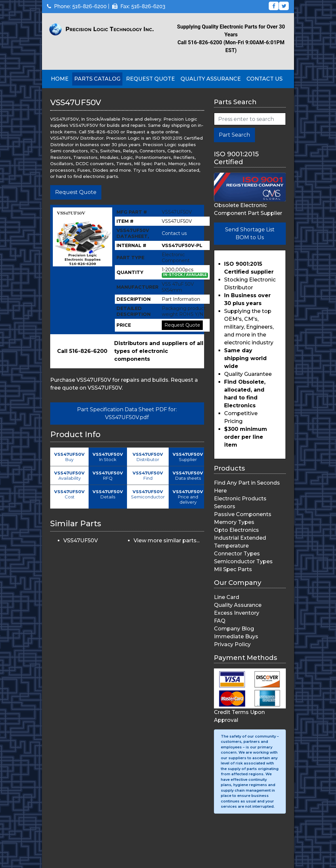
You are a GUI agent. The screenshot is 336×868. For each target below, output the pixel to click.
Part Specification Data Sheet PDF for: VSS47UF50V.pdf (127, 413)
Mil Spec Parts (233, 569)
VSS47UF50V (81, 540)
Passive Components (243, 514)
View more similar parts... (167, 540)
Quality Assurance (211, 79)
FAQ (220, 621)
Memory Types (234, 522)
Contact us (174, 233)
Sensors (225, 506)
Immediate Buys (236, 637)
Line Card (227, 597)
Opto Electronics (236, 530)
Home (60, 79)
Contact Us (264, 79)
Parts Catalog (97, 79)
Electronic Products (240, 499)
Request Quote (150, 79)
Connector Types (237, 554)
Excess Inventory (237, 613)
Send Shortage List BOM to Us (250, 233)
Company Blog (234, 629)
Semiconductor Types (243, 561)
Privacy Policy (232, 644)
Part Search (234, 135)
